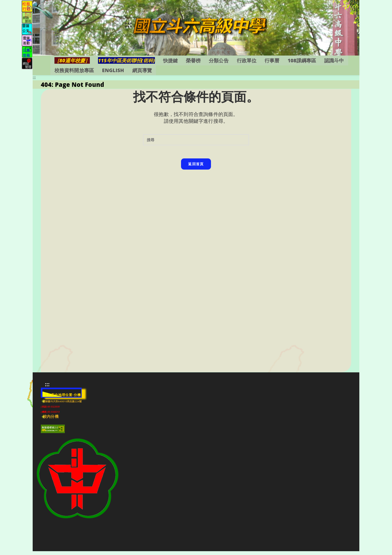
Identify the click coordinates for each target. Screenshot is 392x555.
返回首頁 (196, 171)
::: (117, 26)
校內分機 (51, 421)
